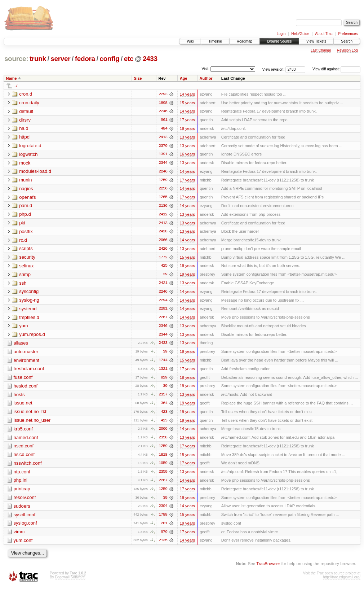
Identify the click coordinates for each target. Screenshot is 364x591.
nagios (26, 189)
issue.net (23, 406)
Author (206, 78)
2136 (163, 207)
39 (165, 276)
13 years (187, 137)
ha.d (24, 129)
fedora (85, 59)
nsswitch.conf (28, 466)
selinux (26, 267)
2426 (163, 250)
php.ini (21, 484)
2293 (163, 94)
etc (129, 59)
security (27, 259)
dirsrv (25, 120)
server (60, 59)
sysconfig (29, 293)
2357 (163, 397)
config (109, 59)
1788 (163, 518)
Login (281, 34)
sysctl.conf (25, 518)
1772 (163, 259)
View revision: (274, 69)
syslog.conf (25, 527)
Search (347, 41)
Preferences (348, 34)
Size (138, 78)
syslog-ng (29, 302)
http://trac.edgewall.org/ (342, 581)
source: (16, 59)
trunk (38, 59)
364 (164, 406)
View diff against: (336, 69)
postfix (26, 233)
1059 (163, 467)
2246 (163, 111)
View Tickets (316, 41)
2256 (163, 189)
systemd (28, 310)
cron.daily (29, 103)
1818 (163, 458)
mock (25, 163)
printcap (22, 492)
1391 (163, 155)
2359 (163, 475)
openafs (27, 198)
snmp (25, 276)
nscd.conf (24, 449)
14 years (187, 94)
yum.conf (23, 544)
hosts (19, 397)
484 (164, 129)
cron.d (26, 94)
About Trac (324, 34)
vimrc (19, 536)
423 (164, 415)
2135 (163, 544)
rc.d (23, 241)
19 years (187, 129)
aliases (21, 345)
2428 (163, 233)
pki (22, 224)
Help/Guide (300, 34)
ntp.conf (22, 475)
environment (27, 362)
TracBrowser (268, 568)
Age (184, 78)
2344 (163, 163)
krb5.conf (23, 432)
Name (12, 78)
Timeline (215, 41)
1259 (163, 181)
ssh (23, 284)
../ (16, 86)
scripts (26, 250)
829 (164, 380)
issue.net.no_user (32, 423)
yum (24, 328)
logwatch (28, 155)
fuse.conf (23, 380)
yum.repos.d (32, 336)
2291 (163, 311)
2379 (163, 146)
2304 (163, 510)
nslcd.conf (24, 458)
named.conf (26, 440)
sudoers (22, 510)
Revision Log (347, 50)
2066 (163, 241)
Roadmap (245, 41)
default (26, 111)
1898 (163, 103)
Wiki (190, 41)
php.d (25, 215)
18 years (187, 380)
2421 (163, 285)
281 (164, 527)
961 (164, 120)
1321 (163, 371)
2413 (163, 137)
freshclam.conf (29, 371)
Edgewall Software (70, 581)
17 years (187, 120)
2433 (150, 59)
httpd (24, 137)
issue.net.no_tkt (30, 414)
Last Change (321, 50)
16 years (187, 155)
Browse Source (279, 41)
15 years (187, 103)
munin (25, 181)
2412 (163, 215)
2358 (163, 441)
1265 (163, 198)
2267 (163, 319)
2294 (163, 302)
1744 (163, 363)
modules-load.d (35, 172)
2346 (163, 328)
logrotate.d (30, 146)
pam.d (26, 207)
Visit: (205, 69)
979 (164, 536)
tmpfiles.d (29, 319)
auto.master (26, 354)
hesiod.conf (26, 388)
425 (164, 267)
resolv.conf (25, 501)
